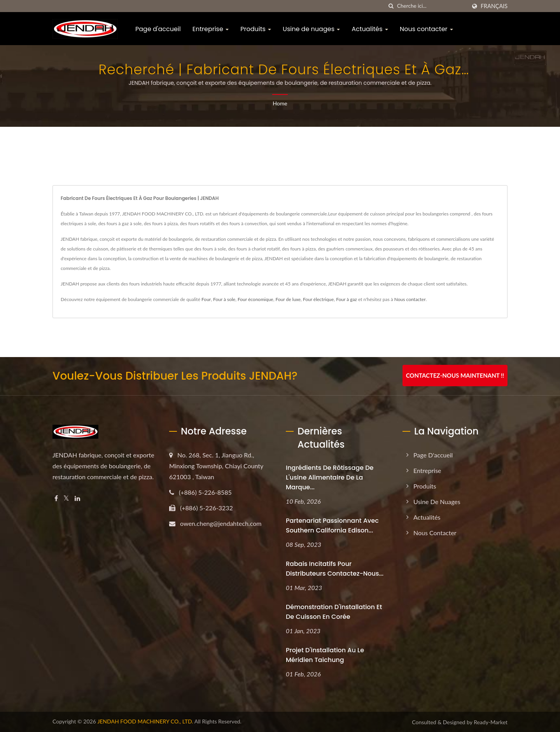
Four (206, 299)
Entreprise (211, 29)
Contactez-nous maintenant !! (455, 375)
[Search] (432, 6)
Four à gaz (346, 299)
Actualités (370, 29)
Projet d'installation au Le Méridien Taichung (325, 655)
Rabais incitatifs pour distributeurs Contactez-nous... (335, 569)
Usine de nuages (311, 29)
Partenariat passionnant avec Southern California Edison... (332, 525)
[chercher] (391, 6)
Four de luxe (288, 299)
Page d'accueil (158, 29)
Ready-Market (491, 722)
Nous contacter (426, 29)
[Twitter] (66, 498)
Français (494, 6)
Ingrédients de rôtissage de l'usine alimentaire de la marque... (330, 477)
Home (280, 103)
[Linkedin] (77, 498)
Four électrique (318, 299)
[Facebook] (56, 498)
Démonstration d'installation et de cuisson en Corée (334, 612)
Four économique (255, 299)
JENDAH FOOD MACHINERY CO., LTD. (145, 721)
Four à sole (224, 299)
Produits (256, 29)
